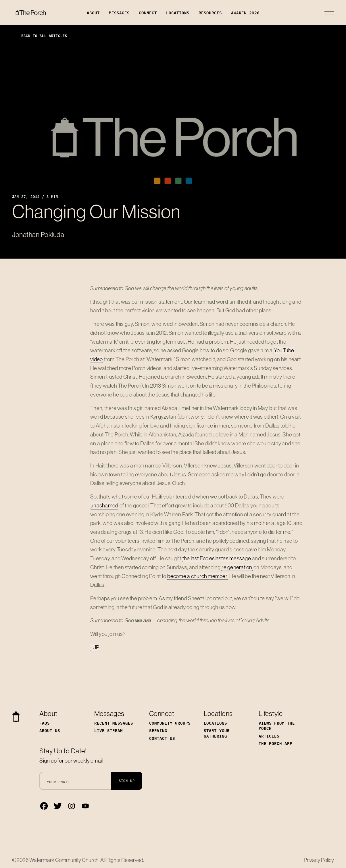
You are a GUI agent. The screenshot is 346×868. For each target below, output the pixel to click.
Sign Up (127, 781)
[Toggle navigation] (329, 13)
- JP (95, 647)
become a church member (197, 576)
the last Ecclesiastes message (217, 558)
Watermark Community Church (64, 860)
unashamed (104, 505)
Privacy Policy (319, 860)
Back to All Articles (40, 35)
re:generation (237, 567)
